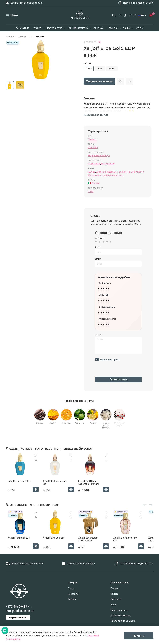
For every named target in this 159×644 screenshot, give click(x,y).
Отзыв (99, 331)
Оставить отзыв (118, 376)
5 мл (100, 69)
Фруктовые (94, 164)
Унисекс (92, 139)
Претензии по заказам (123, 623)
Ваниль (123, 172)
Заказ (114, 607)
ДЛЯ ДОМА (99, 28)
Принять (139, 636)
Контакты (73, 596)
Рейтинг (100, 238)
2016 (91, 191)
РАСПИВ (38, 28)
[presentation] (117, 368)
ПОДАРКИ (113, 28)
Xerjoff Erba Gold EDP (55, 540)
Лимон (131, 172)
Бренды (72, 602)
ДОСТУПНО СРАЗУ (54, 28)
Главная (10, 36)
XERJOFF (40, 36)
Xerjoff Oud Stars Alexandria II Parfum (92, 482)
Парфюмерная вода (99, 156)
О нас (71, 591)
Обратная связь (18, 620)
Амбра (92, 172)
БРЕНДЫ (139, 28)
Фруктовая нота (114, 175)
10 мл (112, 69)
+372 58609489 (16, 609)
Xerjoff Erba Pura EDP (17, 480)
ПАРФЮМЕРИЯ (22, 28)
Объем (87, 64)
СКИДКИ (127, 28)
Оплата (115, 596)
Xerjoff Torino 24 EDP (17, 540)
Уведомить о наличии (99, 81)
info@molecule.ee (18, 613)
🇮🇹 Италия (94, 183)
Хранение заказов (120, 618)
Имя (98, 247)
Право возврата (119, 612)
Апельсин (101, 172)
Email (98, 259)
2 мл (89, 69)
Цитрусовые (108, 164)
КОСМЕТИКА (83, 28)
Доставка (116, 602)
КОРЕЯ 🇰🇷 (72, 28)
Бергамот (113, 172)
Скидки (115, 591)
